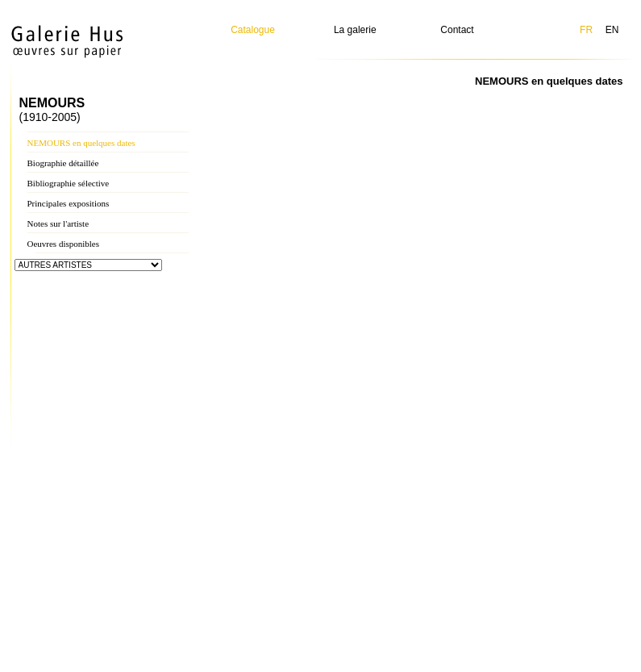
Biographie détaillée (63, 163)
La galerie (355, 30)
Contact (457, 30)
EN (612, 30)
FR (586, 30)
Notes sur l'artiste (58, 223)
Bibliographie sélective (69, 183)
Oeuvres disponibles (64, 244)
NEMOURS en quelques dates (81, 143)
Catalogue (253, 30)
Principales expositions (69, 203)
